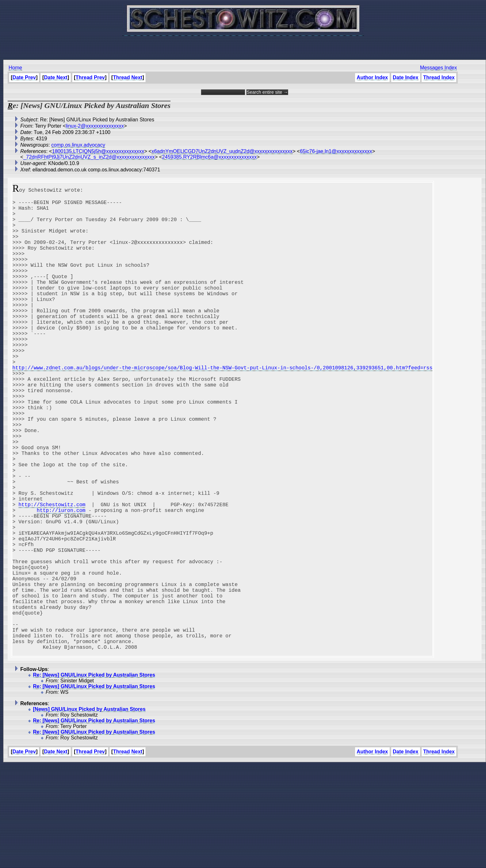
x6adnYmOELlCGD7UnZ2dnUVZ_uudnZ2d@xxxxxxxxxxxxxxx (222, 151)
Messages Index (439, 68)
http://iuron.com (61, 581)
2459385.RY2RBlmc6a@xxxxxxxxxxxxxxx (209, 157)
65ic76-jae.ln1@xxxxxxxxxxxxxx (336, 151)
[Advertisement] (243, 44)
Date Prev (24, 77)
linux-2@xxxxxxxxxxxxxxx (95, 126)
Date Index (406, 77)
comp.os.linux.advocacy (78, 145)
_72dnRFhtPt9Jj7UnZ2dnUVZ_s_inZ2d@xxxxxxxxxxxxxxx (89, 157)
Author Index (372, 77)
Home (15, 68)
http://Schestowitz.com (52, 574)
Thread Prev (90, 77)
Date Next (56, 77)
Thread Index (439, 77)
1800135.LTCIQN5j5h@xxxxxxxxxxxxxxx (98, 151)
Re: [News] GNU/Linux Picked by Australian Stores (94, 778)
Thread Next (127, 77)
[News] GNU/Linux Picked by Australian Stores (89, 812)
